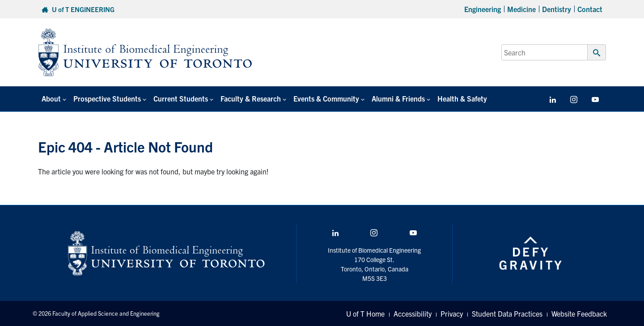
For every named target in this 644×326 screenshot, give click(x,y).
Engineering (483, 9)
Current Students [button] (181, 98)
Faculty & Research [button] (251, 98)
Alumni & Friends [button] (398, 98)
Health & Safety (462, 98)
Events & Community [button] (326, 98)
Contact (590, 9)
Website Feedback (579, 313)
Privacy (452, 313)
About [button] (51, 98)
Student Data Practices (507, 313)
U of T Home (365, 313)
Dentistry (557, 9)
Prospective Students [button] (107, 98)
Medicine (521, 9)
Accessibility (413, 313)
